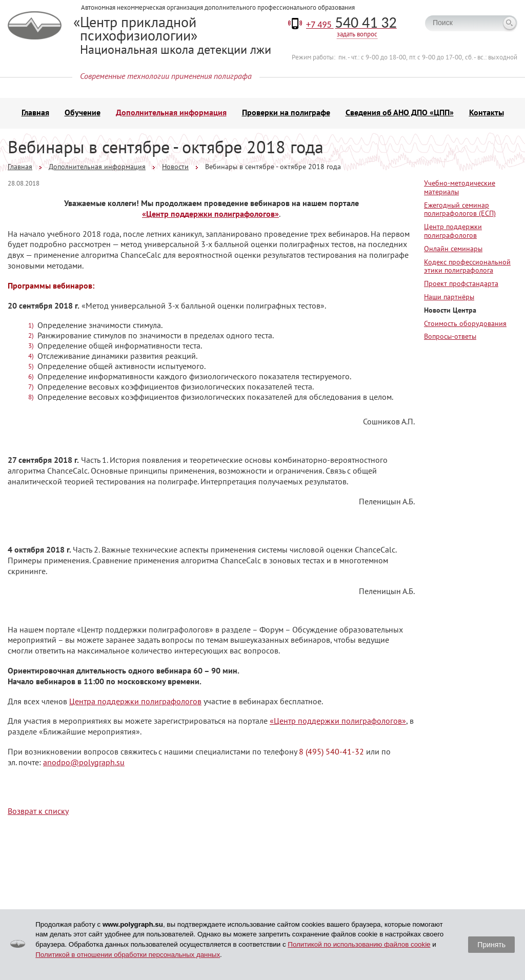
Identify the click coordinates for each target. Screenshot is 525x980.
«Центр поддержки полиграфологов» (210, 214)
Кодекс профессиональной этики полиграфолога (467, 266)
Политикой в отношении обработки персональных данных (128, 955)
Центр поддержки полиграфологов (453, 231)
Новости (175, 167)
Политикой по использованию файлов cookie (359, 944)
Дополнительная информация (171, 112)
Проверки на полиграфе (286, 112)
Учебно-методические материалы (460, 187)
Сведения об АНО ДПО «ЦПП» (400, 112)
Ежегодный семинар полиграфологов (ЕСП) (460, 209)
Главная (35, 112)
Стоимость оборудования (465, 323)
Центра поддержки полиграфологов (135, 701)
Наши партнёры (449, 297)
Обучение (83, 112)
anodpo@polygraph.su (84, 762)
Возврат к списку (38, 811)
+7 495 (351, 25)
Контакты (487, 112)
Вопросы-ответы (450, 336)
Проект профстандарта (461, 283)
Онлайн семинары (453, 249)
